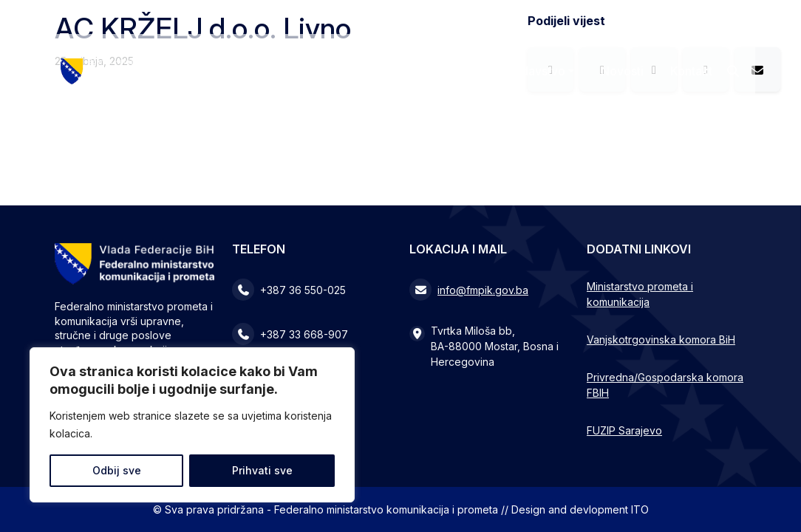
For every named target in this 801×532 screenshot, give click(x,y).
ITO (640, 509)
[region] (192, 425)
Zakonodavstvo (522, 71)
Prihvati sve (262, 470)
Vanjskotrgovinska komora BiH (661, 340)
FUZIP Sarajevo (624, 430)
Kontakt (691, 71)
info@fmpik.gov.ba (483, 290)
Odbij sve (117, 470)
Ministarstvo (410, 71)
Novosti (622, 71)
